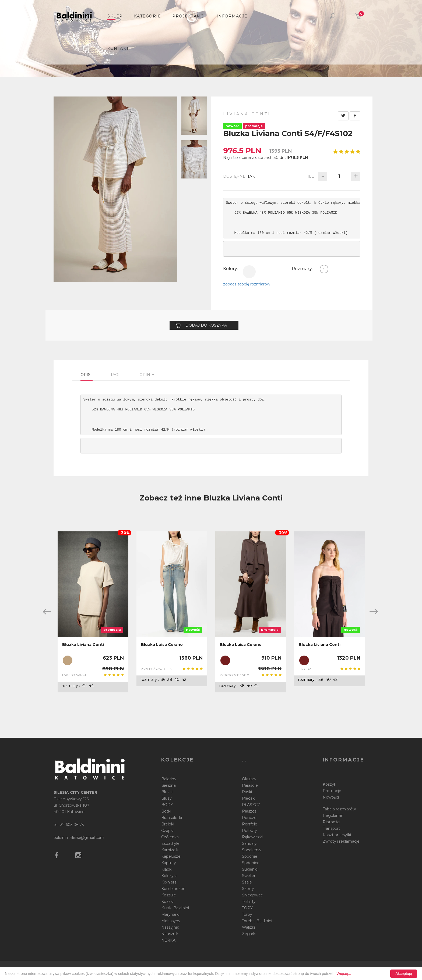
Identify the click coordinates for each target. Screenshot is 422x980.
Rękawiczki (252, 837)
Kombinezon (173, 889)
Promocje (332, 791)
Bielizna (168, 785)
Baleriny (169, 779)
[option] (93, 612)
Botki (166, 811)
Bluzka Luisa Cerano (162, 645)
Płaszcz (249, 811)
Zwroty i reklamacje (341, 841)
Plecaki (249, 798)
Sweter (249, 876)
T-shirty (249, 902)
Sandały (249, 843)
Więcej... (344, 974)
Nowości (331, 797)
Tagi (115, 375)
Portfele (250, 824)
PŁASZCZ (251, 805)
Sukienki (250, 869)
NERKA (168, 940)
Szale (247, 882)
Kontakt (118, 48)
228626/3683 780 (235, 675)
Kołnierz (169, 882)
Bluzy (166, 798)
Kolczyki (169, 876)
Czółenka (170, 837)
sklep (115, 16)
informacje (232, 16)
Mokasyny (171, 921)
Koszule (169, 895)
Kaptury (169, 863)
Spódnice (251, 863)
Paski (247, 792)
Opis (85, 375)
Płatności (331, 822)
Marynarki (170, 914)
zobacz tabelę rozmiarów (247, 284)
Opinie (147, 375)
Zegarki (249, 934)
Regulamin (333, 816)
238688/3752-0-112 (157, 669)
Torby (247, 914)
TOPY (247, 908)
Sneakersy (252, 850)
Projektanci (189, 16)
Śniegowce (252, 895)
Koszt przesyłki (337, 835)
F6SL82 (305, 669)
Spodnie (250, 856)
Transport (331, 828)
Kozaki (167, 902)
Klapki (167, 869)
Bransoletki (172, 818)
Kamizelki (170, 850)
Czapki (167, 831)
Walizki (248, 927)
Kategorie (148, 16)
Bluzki (167, 792)
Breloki (168, 824)
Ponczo (249, 818)
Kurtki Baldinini (175, 908)
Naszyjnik (170, 927)
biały (249, 272)
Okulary (249, 779)
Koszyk (329, 784)
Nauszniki (170, 934)
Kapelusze (171, 856)
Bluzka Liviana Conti (83, 645)
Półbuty (249, 831)
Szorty (248, 889)
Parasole (250, 785)
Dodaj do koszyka (201, 325)
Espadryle (170, 843)
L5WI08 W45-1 (74, 675)
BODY (167, 805)
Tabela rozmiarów (339, 809)
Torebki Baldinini (257, 921)
